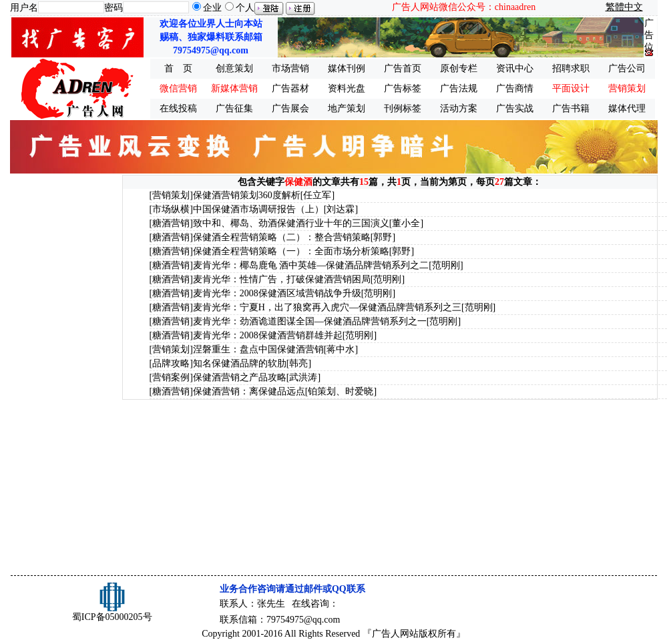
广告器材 (290, 88)
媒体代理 (627, 108)
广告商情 (515, 88)
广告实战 (515, 108)
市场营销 (290, 68)
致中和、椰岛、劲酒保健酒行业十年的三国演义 (291, 223)
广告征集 (234, 108)
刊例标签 (403, 108)
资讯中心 (515, 68)
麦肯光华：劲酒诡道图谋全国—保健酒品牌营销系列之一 (310, 321)
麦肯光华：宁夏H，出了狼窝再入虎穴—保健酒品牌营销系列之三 (327, 307)
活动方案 (459, 108)
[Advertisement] (65, 375)
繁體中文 (624, 7)
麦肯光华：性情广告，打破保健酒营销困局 (282, 279)
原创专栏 (459, 68)
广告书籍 (571, 108)
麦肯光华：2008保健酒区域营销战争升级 (277, 293)
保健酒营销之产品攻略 (240, 377)
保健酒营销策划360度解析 (247, 195)
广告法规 (459, 88)
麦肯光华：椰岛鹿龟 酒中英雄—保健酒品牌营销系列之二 (311, 265)
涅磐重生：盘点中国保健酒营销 (258, 349)
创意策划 (234, 68)
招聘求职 (571, 68)
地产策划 (347, 108)
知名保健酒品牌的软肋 (240, 363)
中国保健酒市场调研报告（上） (258, 209)
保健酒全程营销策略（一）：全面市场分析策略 (291, 251)
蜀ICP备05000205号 (112, 617)
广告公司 (627, 68)
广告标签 (403, 88)
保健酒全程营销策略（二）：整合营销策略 (282, 237)
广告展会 (290, 108)
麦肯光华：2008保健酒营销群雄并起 (268, 335)
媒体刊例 (347, 68)
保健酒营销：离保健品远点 (249, 391)
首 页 (178, 68)
